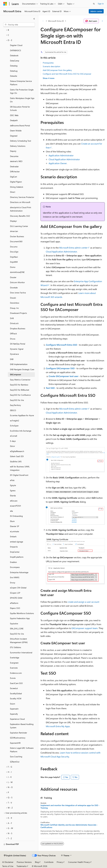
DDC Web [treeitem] (14, 115)
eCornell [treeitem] (14, 436)
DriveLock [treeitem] (14, 323)
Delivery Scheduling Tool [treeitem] (20, 141)
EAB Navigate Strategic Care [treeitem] (22, 369)
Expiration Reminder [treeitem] (19, 733)
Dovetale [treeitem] (14, 288)
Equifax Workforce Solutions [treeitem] (22, 613)
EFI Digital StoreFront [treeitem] (19, 475)
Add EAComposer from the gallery (57, 70)
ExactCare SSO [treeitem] (16, 683)
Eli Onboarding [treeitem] (16, 516)
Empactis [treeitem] (14, 547)
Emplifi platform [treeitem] (17, 557)
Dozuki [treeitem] (13, 298)
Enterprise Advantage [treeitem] (19, 572)
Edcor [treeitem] (12, 446)
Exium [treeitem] (13, 704)
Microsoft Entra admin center (73, 248)
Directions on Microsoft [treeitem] (20, 202)
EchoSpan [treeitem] (14, 426)
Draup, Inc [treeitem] (14, 308)
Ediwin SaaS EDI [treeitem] (17, 456)
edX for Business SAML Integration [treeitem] (20, 468)
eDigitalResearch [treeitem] (17, 451)
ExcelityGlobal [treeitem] (16, 693)
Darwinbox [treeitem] (15, 303)
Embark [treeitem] (13, 536)
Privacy (60, 862)
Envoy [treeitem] (13, 583)
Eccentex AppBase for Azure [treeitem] (22, 415)
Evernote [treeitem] (14, 668)
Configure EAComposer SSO (60, 368)
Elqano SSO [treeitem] (15, 608)
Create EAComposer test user (64, 376)
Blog (37, 862)
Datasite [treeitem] (14, 76)
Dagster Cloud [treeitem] (16, 45)
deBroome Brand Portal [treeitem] (20, 126)
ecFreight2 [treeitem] (15, 421)
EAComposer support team (85, 628)
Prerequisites (48, 63)
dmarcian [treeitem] (14, 231)
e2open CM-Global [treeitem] (18, 588)
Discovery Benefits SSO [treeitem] (20, 216)
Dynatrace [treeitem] (14, 354)
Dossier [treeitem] (13, 277)
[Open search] (94, 4)
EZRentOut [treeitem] (15, 762)
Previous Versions (24, 862)
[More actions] (102, 21)
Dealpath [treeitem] (14, 120)
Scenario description (51, 66)
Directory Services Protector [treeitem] (22, 197)
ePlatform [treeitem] (14, 603)
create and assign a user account (83, 602)
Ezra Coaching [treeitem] (16, 757)
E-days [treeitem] (13, 441)
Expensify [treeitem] (14, 714)
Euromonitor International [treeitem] (21, 653)
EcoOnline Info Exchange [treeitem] (21, 431)
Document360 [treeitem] (16, 241)
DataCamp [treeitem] (15, 61)
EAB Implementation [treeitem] (19, 364)
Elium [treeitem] (12, 521)
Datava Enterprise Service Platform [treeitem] (21, 83)
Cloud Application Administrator (64, 159)
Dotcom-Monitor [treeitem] (17, 282)
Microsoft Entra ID (56, 21)
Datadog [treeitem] (14, 66)
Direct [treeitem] (13, 192)
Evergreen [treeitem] (14, 663)
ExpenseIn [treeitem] (14, 709)
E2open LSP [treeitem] (15, 593)
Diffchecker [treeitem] (15, 171)
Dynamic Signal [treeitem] (17, 349)
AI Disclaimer (8, 862)
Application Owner (58, 163)
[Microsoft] (5, 4)
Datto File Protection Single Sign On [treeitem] (22, 91)
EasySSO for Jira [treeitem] (17, 400)
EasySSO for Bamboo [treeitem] (19, 385)
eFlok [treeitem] (12, 480)
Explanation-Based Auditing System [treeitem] (22, 726)
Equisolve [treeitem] (14, 623)
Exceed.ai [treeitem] (14, 688)
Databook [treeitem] (14, 55)
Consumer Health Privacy (79, 862)
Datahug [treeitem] (14, 71)
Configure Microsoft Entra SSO (61, 345)
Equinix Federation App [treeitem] (20, 618)
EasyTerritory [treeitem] (15, 405)
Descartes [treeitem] (14, 156)
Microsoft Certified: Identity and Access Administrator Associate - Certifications (69, 826)
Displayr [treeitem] (13, 221)
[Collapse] (34, 19)
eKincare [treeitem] (14, 501)
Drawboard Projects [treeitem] (18, 313)
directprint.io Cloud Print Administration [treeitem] (21, 209)
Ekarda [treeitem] (13, 496)
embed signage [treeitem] (17, 542)
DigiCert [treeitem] (14, 177)
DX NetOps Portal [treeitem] (18, 344)
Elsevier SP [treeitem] (15, 526)
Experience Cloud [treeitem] (17, 719)
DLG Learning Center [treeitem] (19, 226)
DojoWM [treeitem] (14, 262)
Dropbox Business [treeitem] (18, 328)
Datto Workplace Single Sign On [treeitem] (22, 100)
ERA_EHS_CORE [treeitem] (17, 629)
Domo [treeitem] (13, 267)
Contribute (49, 862)
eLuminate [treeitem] (14, 531)
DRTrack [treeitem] (13, 334)
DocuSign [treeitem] (14, 252)
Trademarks (21, 866)
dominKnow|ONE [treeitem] (17, 272)
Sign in (101, 4)
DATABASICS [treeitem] (16, 50)
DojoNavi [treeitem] (14, 257)
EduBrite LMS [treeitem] (16, 461)
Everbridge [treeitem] (15, 658)
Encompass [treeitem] (15, 567)
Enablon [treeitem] (13, 562)
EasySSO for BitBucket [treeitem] (20, 390)
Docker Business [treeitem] (17, 236)
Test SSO (50, 388)
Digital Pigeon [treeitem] (16, 182)
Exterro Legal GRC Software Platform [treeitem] (22, 750)
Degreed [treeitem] (14, 136)
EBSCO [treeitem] (13, 410)
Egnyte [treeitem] (13, 485)
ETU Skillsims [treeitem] (16, 647)
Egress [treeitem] (13, 490)
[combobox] (19, 25)
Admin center (96, 11)
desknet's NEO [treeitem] (16, 161)
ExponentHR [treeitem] (15, 743)
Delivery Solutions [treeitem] (18, 146)
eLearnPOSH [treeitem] (15, 506)
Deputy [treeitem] (13, 151)
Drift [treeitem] (12, 318)
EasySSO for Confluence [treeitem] (20, 395)
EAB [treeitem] (12, 359)
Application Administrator (61, 155)
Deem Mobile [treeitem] (16, 131)
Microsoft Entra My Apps (58, 726)
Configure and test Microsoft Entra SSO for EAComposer (67, 74)
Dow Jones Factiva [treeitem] (18, 293)
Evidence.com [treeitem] (16, 673)
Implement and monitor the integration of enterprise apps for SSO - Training (70, 807)
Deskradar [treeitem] (14, 166)
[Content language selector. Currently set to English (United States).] (15, 856)
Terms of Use (8, 866)
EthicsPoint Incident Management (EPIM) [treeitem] (19, 641)
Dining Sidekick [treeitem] (17, 187)
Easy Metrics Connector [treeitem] (20, 380)
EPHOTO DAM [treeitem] (16, 598)
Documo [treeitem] (14, 247)
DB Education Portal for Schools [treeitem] (20, 108)
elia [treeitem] (11, 511)
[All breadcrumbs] (43, 21)
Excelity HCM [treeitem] (16, 698)
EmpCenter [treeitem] (15, 552)
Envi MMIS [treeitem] (15, 577)
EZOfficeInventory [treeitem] (18, 738)
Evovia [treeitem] (13, 678)
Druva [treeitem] (13, 339)
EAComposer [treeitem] (16, 374)
